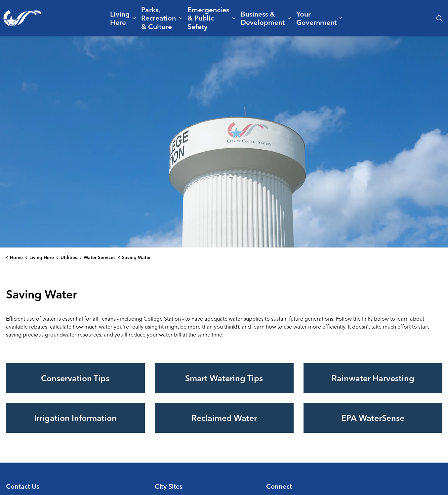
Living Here (120, 18)
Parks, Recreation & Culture (159, 18)
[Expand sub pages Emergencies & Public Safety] (234, 18)
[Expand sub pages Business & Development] (289, 18)
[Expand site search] (439, 18)
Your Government (316, 18)
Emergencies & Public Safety (208, 18)
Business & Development (263, 18)
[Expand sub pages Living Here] (134, 18)
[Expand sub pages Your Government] (340, 18)
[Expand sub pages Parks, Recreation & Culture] (181, 18)
